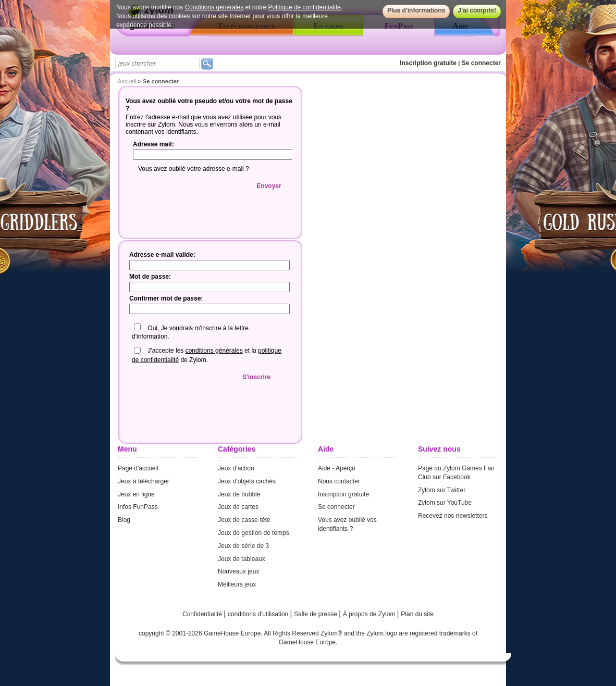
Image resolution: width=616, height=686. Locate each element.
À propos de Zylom (370, 614)
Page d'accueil (138, 468)
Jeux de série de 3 (243, 546)
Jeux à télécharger (144, 481)
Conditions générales (214, 7)
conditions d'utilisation (259, 614)
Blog (124, 520)
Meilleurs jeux (237, 584)
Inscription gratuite (428, 63)
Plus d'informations (416, 10)
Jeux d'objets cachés (247, 481)
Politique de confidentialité (305, 7)
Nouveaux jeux (238, 571)
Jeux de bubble (239, 494)
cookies (180, 16)
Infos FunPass (138, 507)
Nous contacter (339, 481)
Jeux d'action (236, 468)
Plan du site (417, 614)
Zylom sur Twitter (442, 490)
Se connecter (481, 63)
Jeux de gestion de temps (254, 533)
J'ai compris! (477, 10)
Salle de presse (316, 614)
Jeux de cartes (238, 507)
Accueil (127, 81)
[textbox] (157, 64)
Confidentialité (203, 614)
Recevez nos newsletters (453, 516)
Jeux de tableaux (242, 559)
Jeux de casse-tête (244, 520)
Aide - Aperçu (337, 468)
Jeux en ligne (136, 494)
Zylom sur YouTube (445, 503)
